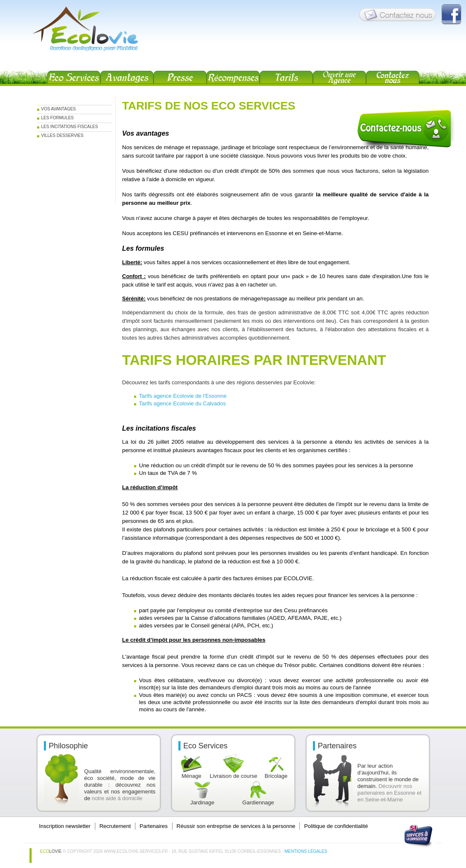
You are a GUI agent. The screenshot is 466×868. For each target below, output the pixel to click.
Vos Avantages (59, 109)
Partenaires (154, 826)
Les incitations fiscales (70, 127)
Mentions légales (306, 851)
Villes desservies (62, 135)
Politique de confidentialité (336, 826)
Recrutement (115, 826)
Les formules (58, 118)
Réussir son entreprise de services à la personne (236, 826)
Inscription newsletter (65, 826)
